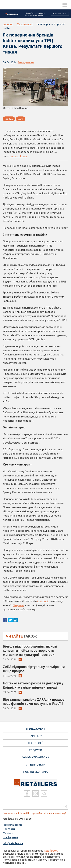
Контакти (9, 829)
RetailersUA (51, 851)
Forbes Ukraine (19, 156)
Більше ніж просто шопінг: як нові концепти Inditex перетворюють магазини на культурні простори (30, 650)
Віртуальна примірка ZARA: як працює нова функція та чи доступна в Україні (34, 702)
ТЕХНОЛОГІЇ (35, 743)
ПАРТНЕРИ (35, 736)
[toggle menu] (65, 5)
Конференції (10, 837)
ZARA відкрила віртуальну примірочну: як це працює (34, 669)
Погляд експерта (35, 772)
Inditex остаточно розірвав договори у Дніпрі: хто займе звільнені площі (33, 685)
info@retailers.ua (13, 843)
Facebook (43, 601)
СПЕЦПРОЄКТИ (36, 765)
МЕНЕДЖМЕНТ (36, 729)
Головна (8, 24)
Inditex (9, 119)
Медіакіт (8, 833)
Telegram (18, 605)
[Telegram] (44, 794)
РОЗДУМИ (35, 750)
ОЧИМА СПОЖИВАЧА (35, 757)
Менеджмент (25, 24)
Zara (21, 119)
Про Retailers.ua (13, 825)
